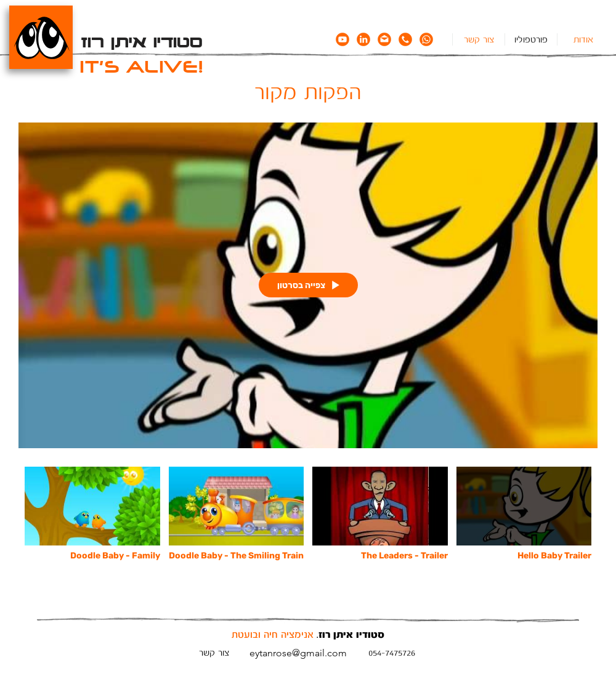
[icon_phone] (405, 39)
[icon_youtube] (342, 39)
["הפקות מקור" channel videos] (308, 521)
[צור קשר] (214, 653)
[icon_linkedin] (363, 39)
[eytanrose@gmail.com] (298, 653)
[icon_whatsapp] (426, 39)
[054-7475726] (392, 653)
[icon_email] (384, 39)
